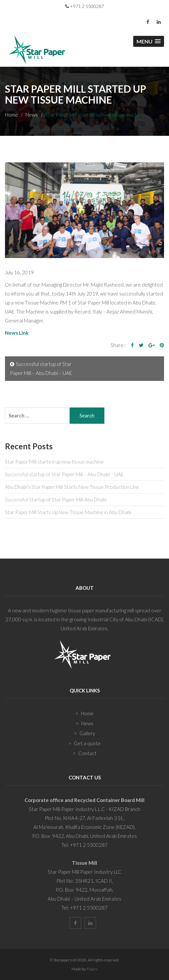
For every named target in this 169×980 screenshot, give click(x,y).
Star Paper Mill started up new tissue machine (54, 462)
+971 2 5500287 (85, 6)
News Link (17, 333)
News (32, 115)
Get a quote (87, 743)
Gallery (87, 733)
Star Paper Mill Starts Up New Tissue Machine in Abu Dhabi (68, 512)
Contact (87, 753)
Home (11, 115)
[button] (149, 41)
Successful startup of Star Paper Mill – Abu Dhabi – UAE (41, 368)
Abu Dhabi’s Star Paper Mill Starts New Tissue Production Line (72, 487)
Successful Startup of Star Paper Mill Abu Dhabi (56, 499)
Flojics (92, 969)
